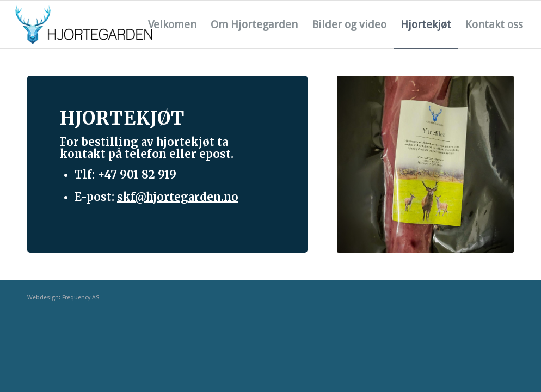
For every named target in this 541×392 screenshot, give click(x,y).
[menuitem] (172, 24)
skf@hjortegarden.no (178, 197)
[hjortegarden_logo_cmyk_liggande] (84, 24)
